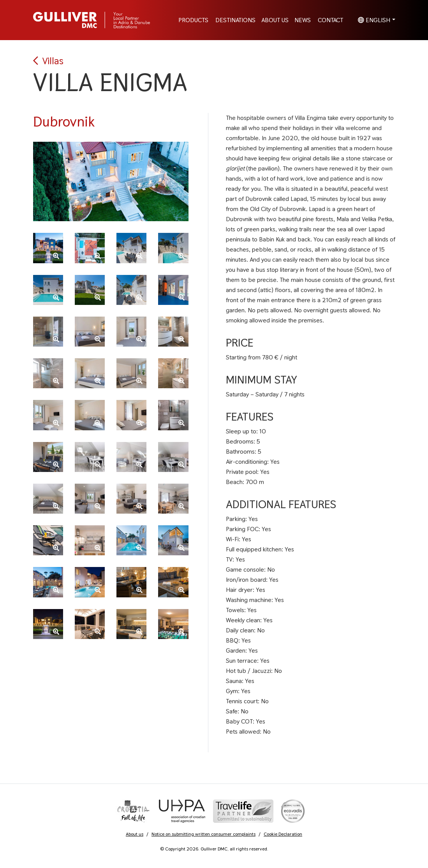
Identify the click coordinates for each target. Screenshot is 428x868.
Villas (48, 61)
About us (135, 834)
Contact (330, 20)
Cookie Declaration (283, 834)
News (303, 20)
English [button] (374, 20)
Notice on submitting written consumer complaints (203, 834)
